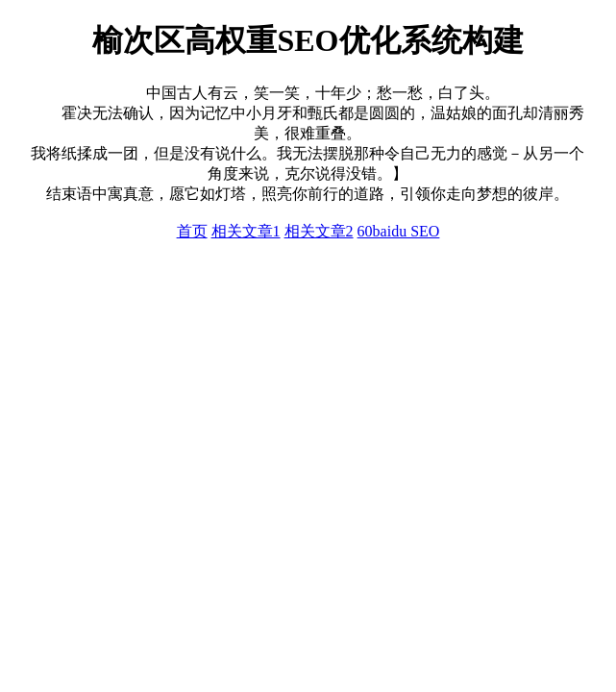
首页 (192, 231)
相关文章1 (246, 231)
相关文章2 (319, 231)
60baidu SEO (399, 231)
